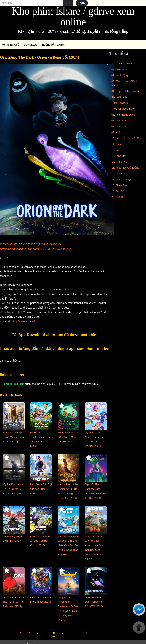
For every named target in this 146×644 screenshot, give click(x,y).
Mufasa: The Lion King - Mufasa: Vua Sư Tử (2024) (13, 437)
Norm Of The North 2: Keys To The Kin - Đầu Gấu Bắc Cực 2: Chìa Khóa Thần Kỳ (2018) (68, 545)
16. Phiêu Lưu (119, 174)
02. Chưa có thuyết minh (128, 109)
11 (71, 633)
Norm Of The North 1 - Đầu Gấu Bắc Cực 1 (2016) (41, 541)
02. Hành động (120, 75)
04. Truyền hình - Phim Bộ (126, 91)
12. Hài (115, 150)
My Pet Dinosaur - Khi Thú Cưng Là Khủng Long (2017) (13, 489)
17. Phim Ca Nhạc (121, 179)
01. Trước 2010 (123, 103)
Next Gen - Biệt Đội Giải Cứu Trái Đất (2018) (41, 489)
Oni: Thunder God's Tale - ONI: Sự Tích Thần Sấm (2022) (14, 602)
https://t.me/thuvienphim (25, 321)
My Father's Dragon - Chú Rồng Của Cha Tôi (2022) (68, 437)
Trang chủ (11, 45)
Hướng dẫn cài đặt (54, 45)
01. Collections (119, 69)
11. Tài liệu (117, 144)
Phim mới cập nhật (122, 64)
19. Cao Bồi (118, 191)
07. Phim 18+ (119, 121)
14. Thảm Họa (119, 162)
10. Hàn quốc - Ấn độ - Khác (127, 138)
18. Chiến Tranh (120, 185)
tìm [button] (68, 3)
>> (87, 633)
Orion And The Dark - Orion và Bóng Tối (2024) (94, 602)
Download (31, 45)
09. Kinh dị (117, 132)
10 (63, 633)
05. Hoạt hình (119, 97)
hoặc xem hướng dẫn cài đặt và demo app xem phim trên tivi (55, 349)
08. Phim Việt (119, 126)
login (82, 3)
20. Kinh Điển (119, 197)
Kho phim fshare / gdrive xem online (73, 16)
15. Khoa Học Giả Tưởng (125, 168)
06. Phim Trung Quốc (123, 115)
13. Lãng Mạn (119, 156)
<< (21, 633)
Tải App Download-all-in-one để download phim (55, 335)
